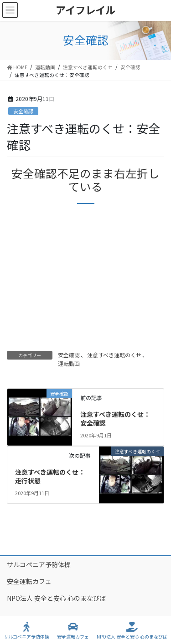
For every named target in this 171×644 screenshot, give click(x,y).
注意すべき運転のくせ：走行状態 (50, 477)
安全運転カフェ (29, 581)
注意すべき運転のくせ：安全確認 (115, 419)
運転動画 (69, 363)
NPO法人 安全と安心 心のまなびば (56, 598)
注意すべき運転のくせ (114, 355)
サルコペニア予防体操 (39, 564)
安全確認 (23, 111)
